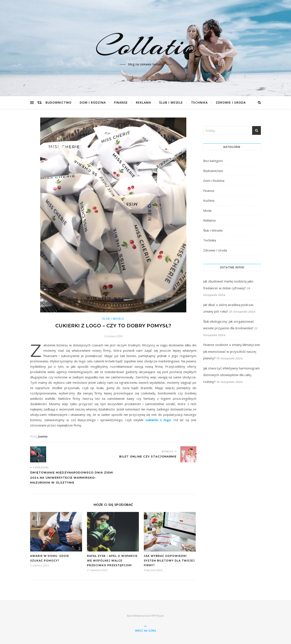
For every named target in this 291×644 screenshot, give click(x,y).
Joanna (43, 436)
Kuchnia (209, 200)
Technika (199, 102)
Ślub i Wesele (171, 102)
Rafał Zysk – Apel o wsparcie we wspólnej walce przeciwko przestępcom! (112, 561)
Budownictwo (59, 102)
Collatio (146, 46)
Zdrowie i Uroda (231, 102)
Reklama (143, 102)
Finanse (121, 102)
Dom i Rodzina (93, 102)
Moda (207, 210)
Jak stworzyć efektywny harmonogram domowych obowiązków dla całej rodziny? (231, 375)
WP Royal (157, 616)
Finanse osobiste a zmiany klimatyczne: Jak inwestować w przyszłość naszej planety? (232, 351)
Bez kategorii (213, 161)
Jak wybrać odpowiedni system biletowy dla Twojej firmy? (169, 561)
